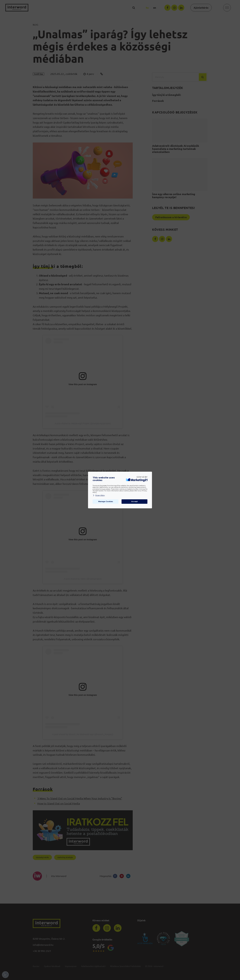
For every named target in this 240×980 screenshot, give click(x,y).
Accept (134, 502)
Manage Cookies (106, 502)
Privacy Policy (99, 495)
